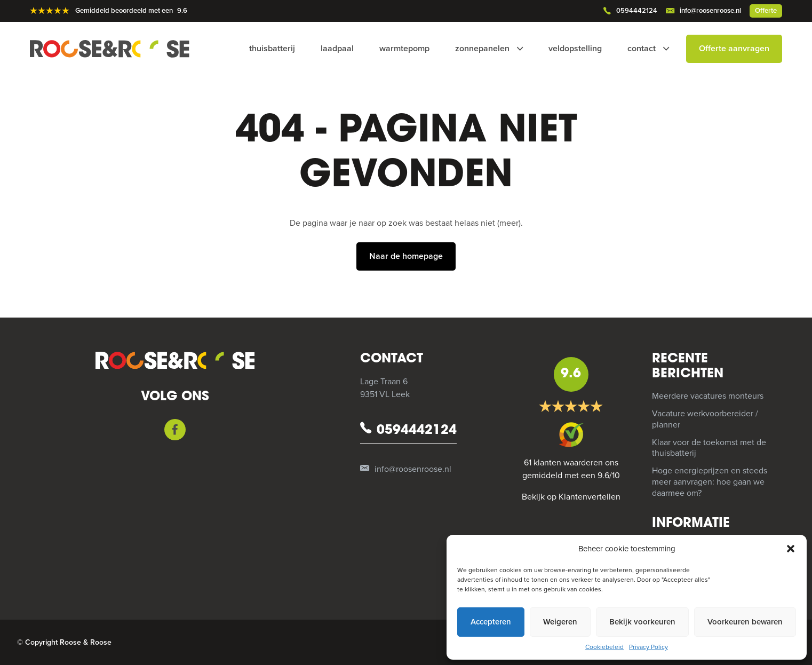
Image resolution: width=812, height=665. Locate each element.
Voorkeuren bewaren (745, 622)
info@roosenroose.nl (703, 11)
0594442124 (630, 11)
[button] (791, 549)
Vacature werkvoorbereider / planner (705, 419)
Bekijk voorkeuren (642, 622)
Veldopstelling (575, 49)
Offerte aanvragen (734, 49)
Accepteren (491, 622)
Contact (642, 49)
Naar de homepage (406, 256)
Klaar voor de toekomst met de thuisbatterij (709, 448)
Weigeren (560, 622)
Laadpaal (337, 49)
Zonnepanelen (482, 49)
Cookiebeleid (604, 647)
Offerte (766, 11)
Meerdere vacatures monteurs (708, 396)
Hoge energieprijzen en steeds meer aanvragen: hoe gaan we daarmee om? (710, 482)
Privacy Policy (648, 647)
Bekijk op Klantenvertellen (571, 497)
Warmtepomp (404, 49)
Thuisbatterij (272, 49)
